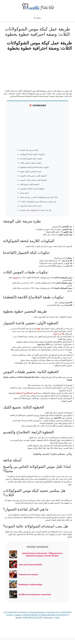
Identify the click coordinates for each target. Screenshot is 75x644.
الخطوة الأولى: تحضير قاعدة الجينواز (33, 176)
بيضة (39, 328)
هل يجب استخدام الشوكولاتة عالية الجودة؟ (36, 210)
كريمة (15, 278)
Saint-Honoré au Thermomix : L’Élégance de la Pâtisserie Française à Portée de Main (42, 554)
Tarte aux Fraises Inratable (30, 565)
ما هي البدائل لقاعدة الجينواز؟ (31, 206)
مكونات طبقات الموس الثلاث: (31, 163)
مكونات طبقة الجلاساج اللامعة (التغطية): (34, 167)
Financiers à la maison (28, 574)
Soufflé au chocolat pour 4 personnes (35, 594)
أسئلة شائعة (24, 193)
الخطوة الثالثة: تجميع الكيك (30, 184)
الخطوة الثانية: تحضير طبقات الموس (33, 180)
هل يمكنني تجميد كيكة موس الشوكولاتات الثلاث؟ (38, 202)
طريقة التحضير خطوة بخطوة (30, 171)
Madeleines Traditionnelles (30, 585)
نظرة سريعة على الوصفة (29, 150)
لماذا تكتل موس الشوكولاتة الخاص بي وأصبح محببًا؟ (39, 197)
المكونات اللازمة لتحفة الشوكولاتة (32, 154)
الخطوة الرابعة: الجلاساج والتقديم (32, 189)
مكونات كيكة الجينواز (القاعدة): (31, 159)
